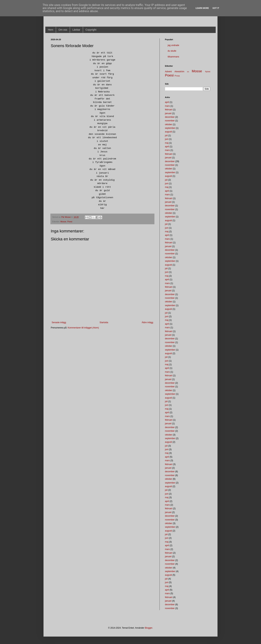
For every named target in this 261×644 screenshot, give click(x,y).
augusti (168, 132)
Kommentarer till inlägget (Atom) (83, 328)
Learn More (202, 8)
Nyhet (208, 72)
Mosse (63, 222)
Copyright (91, 30)
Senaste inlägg (59, 322)
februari (169, 110)
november (170, 121)
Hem (51, 30)
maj (167, 143)
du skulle (172, 51)
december (170, 117)
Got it (216, 8)
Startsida (104, 322)
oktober (169, 124)
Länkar (76, 30)
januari (168, 113)
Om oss (63, 30)
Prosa (177, 76)
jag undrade (173, 45)
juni (167, 139)
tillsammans (173, 57)
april (167, 102)
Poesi (70, 222)
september (170, 128)
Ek (188, 72)
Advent (168, 72)
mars (167, 106)
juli (166, 136)
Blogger (149, 628)
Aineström (179, 72)
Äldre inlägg (147, 322)
